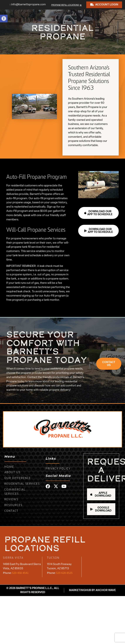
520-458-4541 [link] (20, 573)
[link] (4, 19)
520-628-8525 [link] (64, 573)
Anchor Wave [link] (106, 590)
